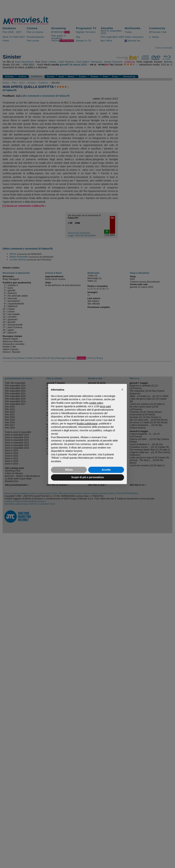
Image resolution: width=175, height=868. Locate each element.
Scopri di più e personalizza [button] (87, 477)
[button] (122, 390)
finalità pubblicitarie (87, 424)
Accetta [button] (106, 470)
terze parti (105, 406)
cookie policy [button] (96, 403)
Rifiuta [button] (69, 470)
